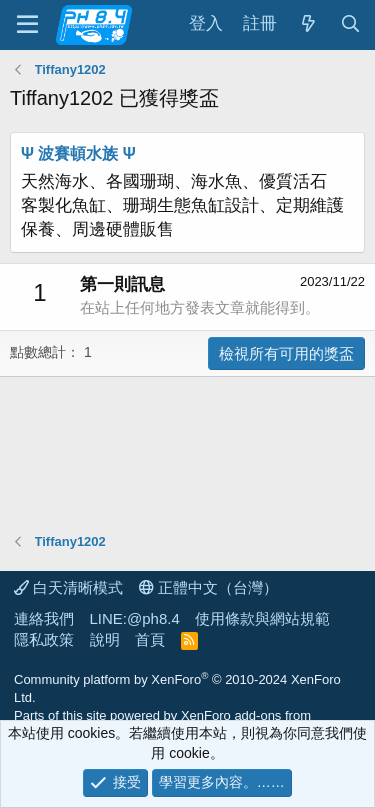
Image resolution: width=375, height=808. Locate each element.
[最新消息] (308, 24)
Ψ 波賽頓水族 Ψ (78, 153)
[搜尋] (350, 24)
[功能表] (27, 25)
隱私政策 (44, 639)
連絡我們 (44, 618)
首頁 (150, 639)
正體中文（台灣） (208, 587)
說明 (105, 639)
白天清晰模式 (68, 587)
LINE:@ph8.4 (135, 618)
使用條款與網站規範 (262, 618)
